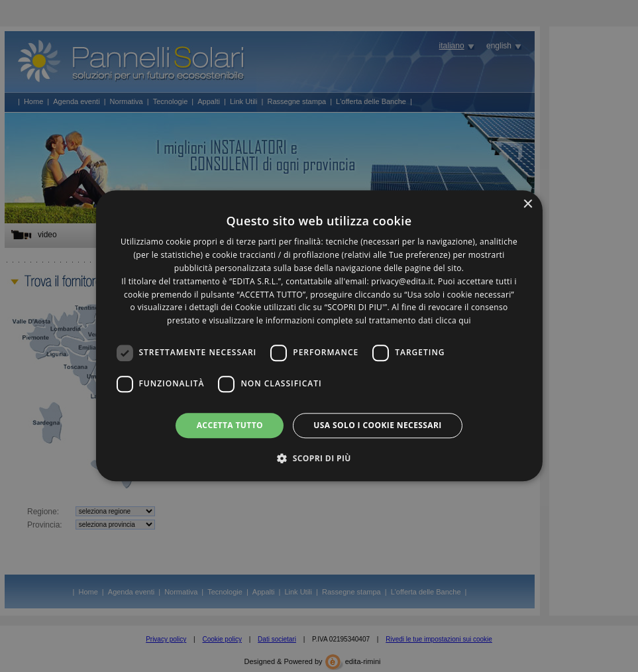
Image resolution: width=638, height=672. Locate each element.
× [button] (528, 204)
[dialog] (319, 336)
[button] (319, 459)
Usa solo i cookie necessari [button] (377, 425)
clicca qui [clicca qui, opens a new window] (453, 320)
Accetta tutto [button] (230, 425)
